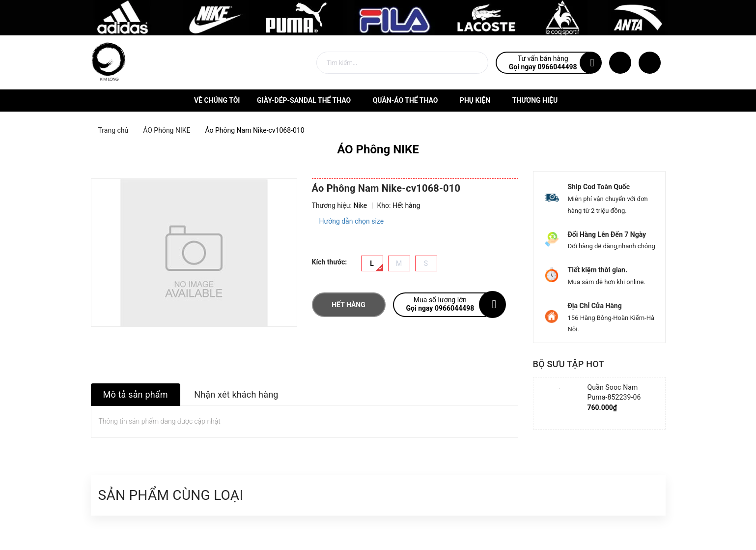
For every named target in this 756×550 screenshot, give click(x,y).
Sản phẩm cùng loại (171, 495)
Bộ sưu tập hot (569, 364)
